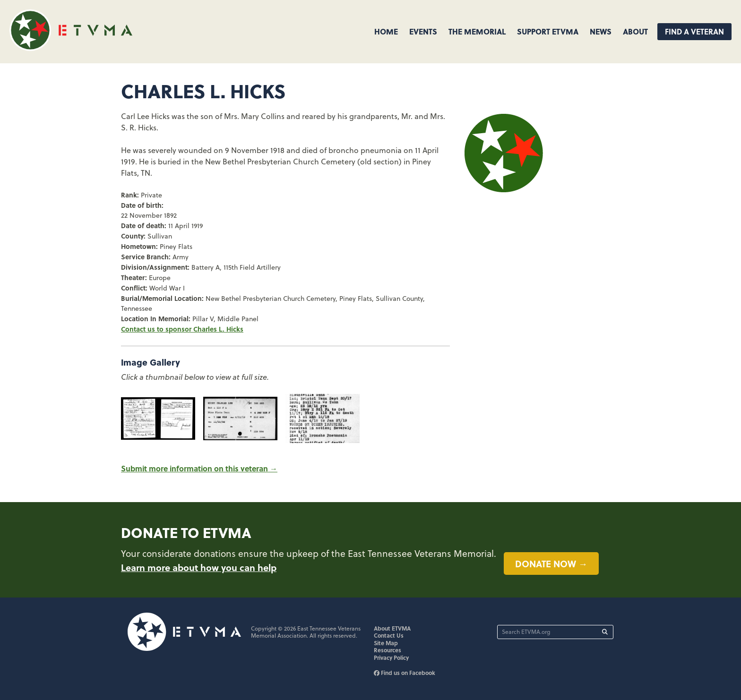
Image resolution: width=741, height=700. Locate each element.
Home (386, 31)
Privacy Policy (391, 657)
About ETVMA (392, 628)
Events (423, 31)
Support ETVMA (548, 31)
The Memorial (477, 31)
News (601, 31)
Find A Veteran (694, 31)
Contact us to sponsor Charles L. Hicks (182, 329)
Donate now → (551, 563)
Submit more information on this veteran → (199, 468)
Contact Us (389, 635)
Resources (388, 650)
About (635, 31)
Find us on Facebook (405, 673)
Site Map (386, 643)
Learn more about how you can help (199, 567)
